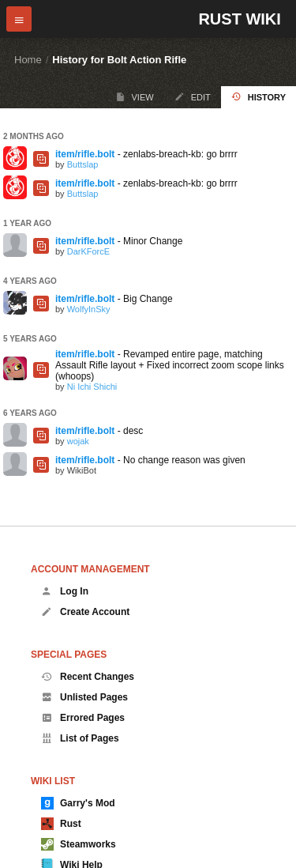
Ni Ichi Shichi (92, 387)
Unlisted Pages (84, 697)
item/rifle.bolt (85, 154)
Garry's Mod (78, 803)
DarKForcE (88, 251)
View (135, 97)
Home (28, 60)
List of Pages (80, 738)
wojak (78, 441)
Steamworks (79, 844)
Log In (65, 591)
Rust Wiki (239, 19)
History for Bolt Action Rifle (119, 60)
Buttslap (83, 164)
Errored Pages (83, 718)
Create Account (85, 612)
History (259, 97)
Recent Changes (88, 677)
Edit (193, 97)
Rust (61, 824)
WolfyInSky (89, 309)
